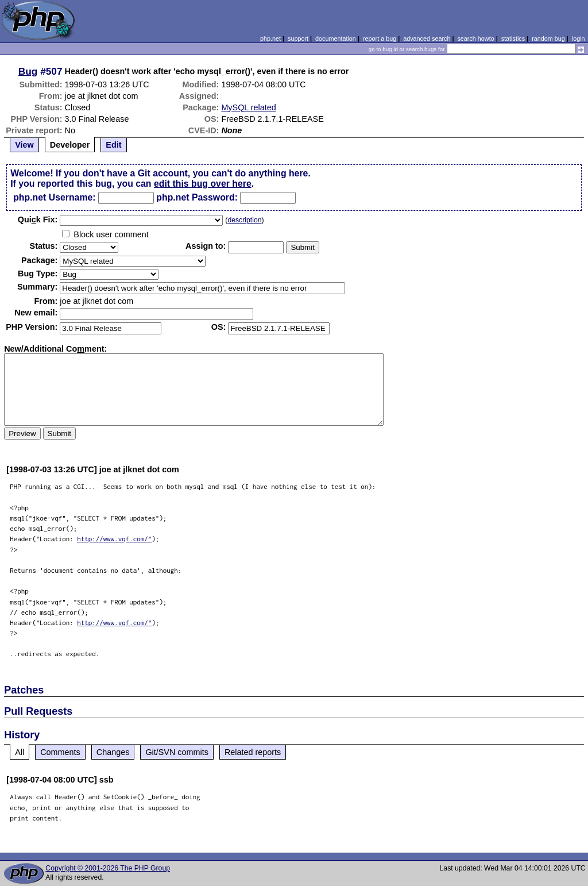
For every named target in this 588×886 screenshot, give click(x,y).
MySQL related (248, 107)
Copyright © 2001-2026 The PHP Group (108, 868)
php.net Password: (197, 197)
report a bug (380, 38)
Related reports (253, 752)
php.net (270, 38)
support (298, 38)
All (20, 752)
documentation (336, 38)
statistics (513, 38)
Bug (28, 71)
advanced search (427, 38)
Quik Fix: (38, 219)
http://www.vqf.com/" (114, 539)
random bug (548, 38)
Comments (60, 752)
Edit (113, 145)
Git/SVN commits (177, 752)
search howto (475, 38)
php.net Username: (54, 197)
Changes (113, 752)
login (579, 38)
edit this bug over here (203, 184)
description (244, 220)
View (24, 145)
